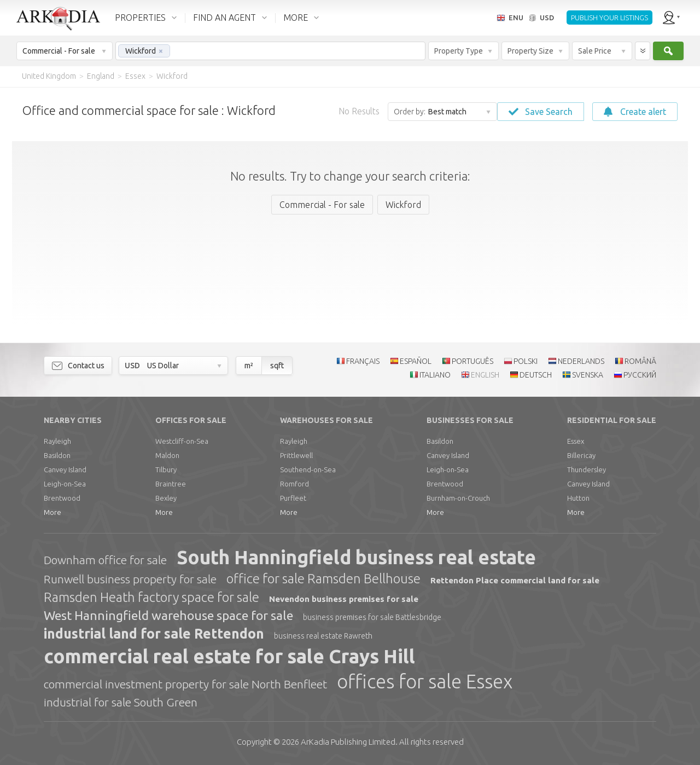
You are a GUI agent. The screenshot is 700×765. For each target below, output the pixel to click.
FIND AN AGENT (224, 18)
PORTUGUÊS (472, 361)
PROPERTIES (140, 18)
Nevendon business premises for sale (344, 599)
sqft (277, 366)
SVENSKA (588, 375)
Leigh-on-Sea (65, 484)
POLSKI (526, 361)
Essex (576, 441)
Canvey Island (65, 470)
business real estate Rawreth (323, 636)
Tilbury (166, 470)
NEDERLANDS (581, 361)
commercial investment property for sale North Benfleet (185, 684)
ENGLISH (485, 375)
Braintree (171, 484)
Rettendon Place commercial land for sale (515, 580)
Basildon (57, 455)
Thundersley (587, 470)
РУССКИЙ (640, 375)
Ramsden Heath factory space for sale (151, 597)
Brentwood (62, 498)
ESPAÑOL (416, 361)
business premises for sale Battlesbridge (372, 617)
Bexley (166, 498)
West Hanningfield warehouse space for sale (168, 615)
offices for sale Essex (425, 681)
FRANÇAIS (363, 361)
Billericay (581, 455)
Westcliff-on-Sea (182, 441)
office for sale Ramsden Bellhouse (323, 579)
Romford (294, 484)
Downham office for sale (105, 560)
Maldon (167, 455)
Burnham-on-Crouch (458, 498)
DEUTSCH (536, 375)
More (52, 512)
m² (249, 366)
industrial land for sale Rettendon (154, 634)
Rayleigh (57, 441)
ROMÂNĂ (640, 361)
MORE (296, 18)
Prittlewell (296, 455)
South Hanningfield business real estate (356, 557)
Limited (348, 742)
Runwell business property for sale (130, 579)
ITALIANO (435, 375)
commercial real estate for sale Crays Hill (229, 656)
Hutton (578, 498)
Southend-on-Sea (308, 470)
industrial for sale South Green (121, 702)
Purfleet (293, 498)
